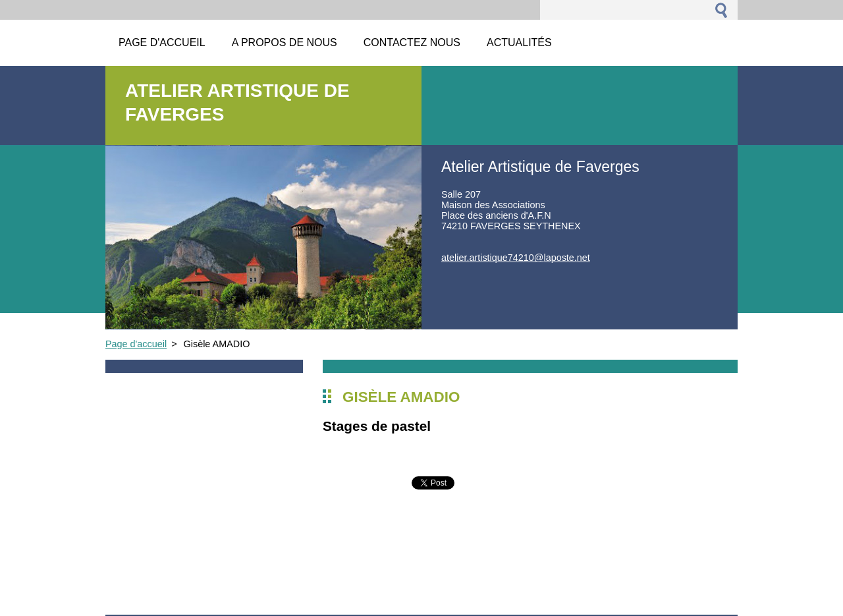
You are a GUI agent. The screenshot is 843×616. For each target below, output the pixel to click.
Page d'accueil (136, 344)
